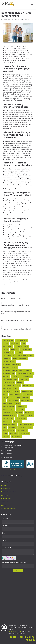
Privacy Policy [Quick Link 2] (6, 489)
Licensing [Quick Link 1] (4, 485)
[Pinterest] (33, 637)
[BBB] (29, 637)
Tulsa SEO (4, 476)
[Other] (27, 640)
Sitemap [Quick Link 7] (4, 505)
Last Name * (6, 526)
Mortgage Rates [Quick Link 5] (6, 499)
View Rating (8, 469)
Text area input (6, 548)
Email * (4, 533)
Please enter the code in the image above (15, 563)
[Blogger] (25, 637)
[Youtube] (18, 637)
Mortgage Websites (15, 631)
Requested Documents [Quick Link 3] (8, 492)
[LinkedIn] (21, 637)
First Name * (6, 518)
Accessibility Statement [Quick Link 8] (8, 509)
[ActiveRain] (34, 640)
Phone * (4, 540)
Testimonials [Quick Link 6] (5, 502)
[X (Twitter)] (14, 637)
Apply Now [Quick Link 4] (5, 495)
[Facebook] (11, 637)
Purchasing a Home (25, 20)
